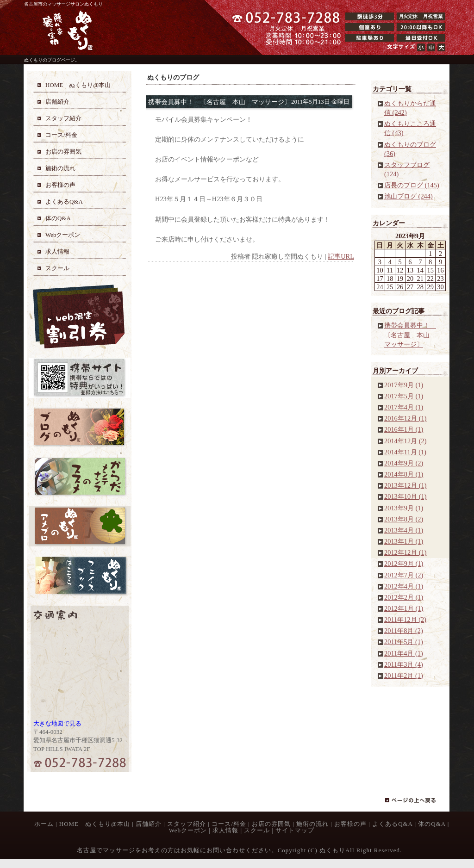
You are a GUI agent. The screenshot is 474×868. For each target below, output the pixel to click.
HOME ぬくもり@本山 (95, 824)
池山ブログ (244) (409, 196)
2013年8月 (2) (404, 519)
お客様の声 (350, 824)
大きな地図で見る (57, 723)
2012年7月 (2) (404, 575)
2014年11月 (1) (405, 452)
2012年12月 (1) (405, 552)
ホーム (44, 824)
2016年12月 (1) (405, 418)
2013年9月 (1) (404, 508)
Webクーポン (188, 830)
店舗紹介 (149, 824)
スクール (257, 830)
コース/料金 (229, 824)
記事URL (341, 256)
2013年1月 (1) (404, 541)
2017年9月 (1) (404, 385)
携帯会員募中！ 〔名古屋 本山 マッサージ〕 (410, 335)
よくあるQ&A (392, 824)
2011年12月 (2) (405, 620)
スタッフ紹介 (187, 824)
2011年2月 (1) (404, 676)
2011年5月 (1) (404, 642)
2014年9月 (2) (404, 463)
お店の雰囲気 (271, 824)
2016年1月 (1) (404, 429)
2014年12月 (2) (405, 441)
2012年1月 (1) (404, 608)
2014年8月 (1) (404, 474)
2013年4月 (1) (404, 530)
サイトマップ (295, 830)
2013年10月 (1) (405, 496)
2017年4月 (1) (404, 407)
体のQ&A (432, 824)
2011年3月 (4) (404, 664)
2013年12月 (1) (405, 485)
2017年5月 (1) (404, 396)
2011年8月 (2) (404, 631)
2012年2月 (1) (404, 597)
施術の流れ (312, 824)
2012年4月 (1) (404, 586)
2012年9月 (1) (404, 564)
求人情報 (225, 830)
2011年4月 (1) (404, 653)
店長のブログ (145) (412, 185)
